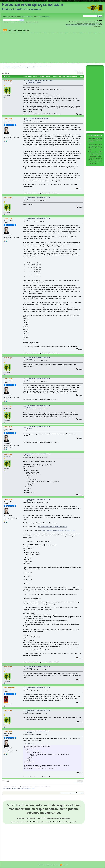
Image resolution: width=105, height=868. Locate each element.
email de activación (44, 17)
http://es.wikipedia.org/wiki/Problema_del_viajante (52, 527)
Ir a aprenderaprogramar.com (96, 12)
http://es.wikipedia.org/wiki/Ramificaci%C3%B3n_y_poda (58, 530)
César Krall (8, 119)
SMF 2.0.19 (41, 865)
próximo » (81, 71)
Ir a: (59, 793)
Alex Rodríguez (10, 688)
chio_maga (8, 81)
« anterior (76, 71)
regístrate (29, 17)
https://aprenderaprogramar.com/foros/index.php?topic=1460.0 (82, 25)
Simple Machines (55, 865)
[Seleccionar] (31, 744)
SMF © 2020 (48, 865)
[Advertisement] (52, 48)
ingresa (24, 17)
